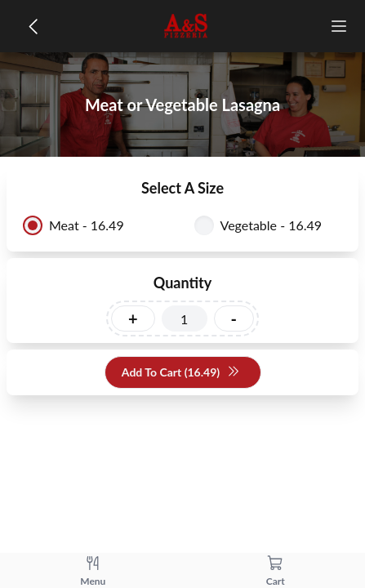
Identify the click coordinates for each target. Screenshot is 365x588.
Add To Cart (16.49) (181, 373)
